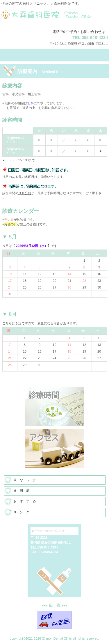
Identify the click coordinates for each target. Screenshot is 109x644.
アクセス (54, 448)
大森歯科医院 (55, 18)
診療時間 (54, 406)
